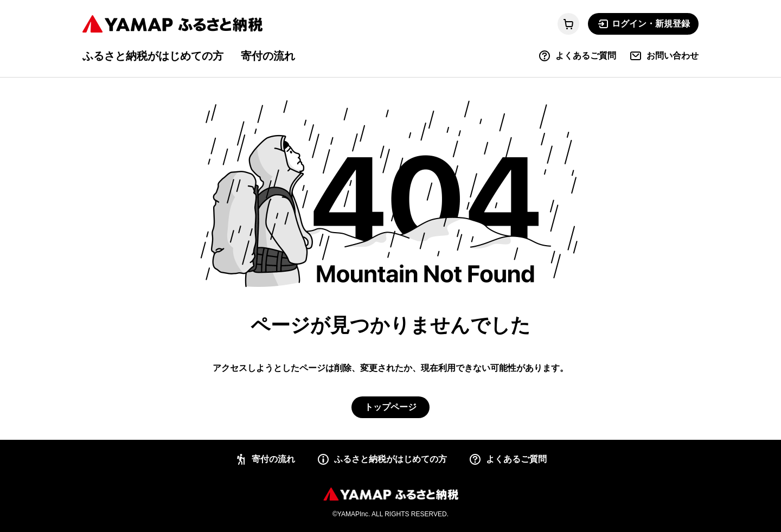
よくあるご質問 (577, 56)
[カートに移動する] (568, 24)
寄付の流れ (268, 56)
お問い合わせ (664, 56)
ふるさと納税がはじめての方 (153, 56)
